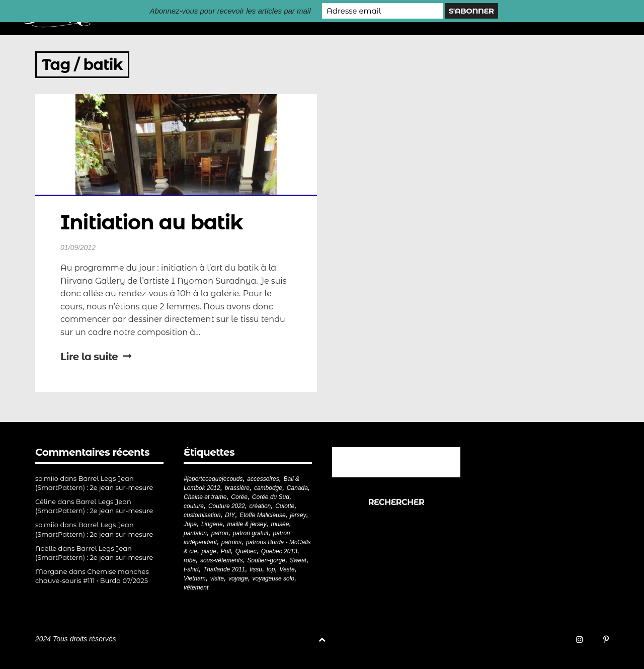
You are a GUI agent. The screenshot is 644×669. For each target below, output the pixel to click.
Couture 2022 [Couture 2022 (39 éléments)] (227, 506)
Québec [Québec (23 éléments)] (246, 551)
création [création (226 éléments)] (260, 506)
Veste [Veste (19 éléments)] (287, 569)
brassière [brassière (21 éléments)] (237, 488)
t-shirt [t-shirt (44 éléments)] (191, 569)
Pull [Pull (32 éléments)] (226, 551)
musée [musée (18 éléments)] (280, 524)
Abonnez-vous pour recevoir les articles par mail (230, 11)
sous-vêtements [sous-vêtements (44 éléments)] (222, 560)
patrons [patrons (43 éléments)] (231, 542)
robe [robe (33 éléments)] (190, 560)
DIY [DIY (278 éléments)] (230, 515)
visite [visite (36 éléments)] (217, 578)
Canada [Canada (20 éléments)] (297, 488)
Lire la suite (96, 357)
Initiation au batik (152, 222)
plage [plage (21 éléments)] (209, 551)
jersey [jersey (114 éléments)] (298, 515)
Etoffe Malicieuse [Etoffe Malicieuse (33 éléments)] (262, 515)
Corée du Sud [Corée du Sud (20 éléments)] (271, 497)
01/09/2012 (78, 247)
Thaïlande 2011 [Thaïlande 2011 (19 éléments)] (224, 569)
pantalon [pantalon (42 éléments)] (195, 533)
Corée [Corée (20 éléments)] (239, 497)
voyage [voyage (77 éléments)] (238, 578)
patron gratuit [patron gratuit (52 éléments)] (251, 533)
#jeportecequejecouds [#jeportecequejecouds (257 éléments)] (213, 479)
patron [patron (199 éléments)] (220, 533)
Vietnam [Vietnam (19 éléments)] (195, 578)
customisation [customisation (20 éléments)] (202, 515)
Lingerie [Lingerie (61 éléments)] (212, 524)
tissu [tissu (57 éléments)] (256, 569)
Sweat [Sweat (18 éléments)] (298, 560)
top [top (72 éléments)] (271, 569)
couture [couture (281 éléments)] (194, 506)
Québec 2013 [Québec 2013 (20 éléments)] (279, 551)
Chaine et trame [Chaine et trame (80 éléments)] (205, 497)
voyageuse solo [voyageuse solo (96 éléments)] (273, 578)
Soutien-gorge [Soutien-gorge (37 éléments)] (266, 560)
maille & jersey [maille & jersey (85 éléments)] (247, 524)
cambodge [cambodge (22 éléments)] (268, 488)
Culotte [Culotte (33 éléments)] (285, 506)
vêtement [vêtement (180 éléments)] (196, 588)
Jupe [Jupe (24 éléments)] (190, 524)
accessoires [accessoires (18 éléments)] (263, 479)
